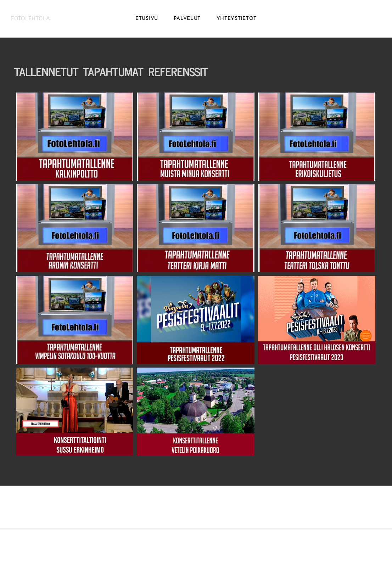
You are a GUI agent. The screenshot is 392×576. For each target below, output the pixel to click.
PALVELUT (187, 21)
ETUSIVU (147, 21)
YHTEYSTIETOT (237, 21)
